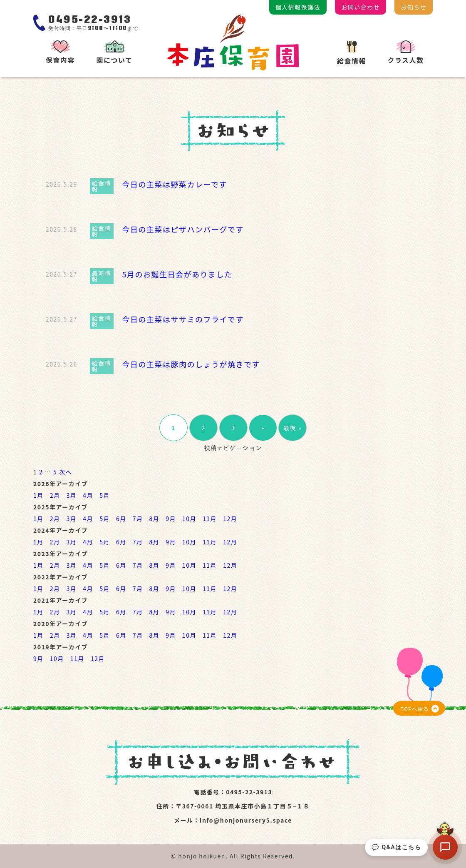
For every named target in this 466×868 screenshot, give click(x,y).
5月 (105, 495)
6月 (121, 519)
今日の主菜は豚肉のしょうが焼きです (191, 364)
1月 (38, 495)
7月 (138, 519)
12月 (230, 519)
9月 (171, 519)
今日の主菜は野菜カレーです (174, 184)
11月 (210, 519)
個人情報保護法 (298, 7)
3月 (72, 495)
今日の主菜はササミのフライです (183, 319)
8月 (154, 519)
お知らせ (414, 7)
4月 (88, 495)
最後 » (292, 428)
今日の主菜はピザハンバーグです (183, 229)
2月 (55, 495)
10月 (189, 519)
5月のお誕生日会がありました (177, 274)
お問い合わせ (361, 7)
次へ (66, 472)
